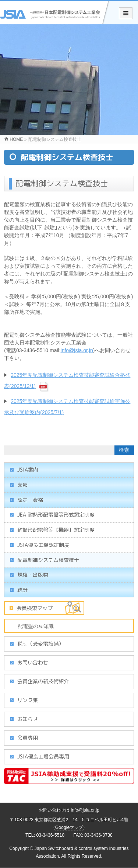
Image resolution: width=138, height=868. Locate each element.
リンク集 (28, 700)
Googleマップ (69, 827)
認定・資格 (30, 500)
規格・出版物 (33, 575)
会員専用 (28, 738)
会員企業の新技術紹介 (43, 681)
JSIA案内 (28, 470)
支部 (22, 485)
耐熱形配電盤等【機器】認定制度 (56, 530)
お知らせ (28, 719)
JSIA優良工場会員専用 (43, 756)
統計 (22, 590)
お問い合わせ (33, 662)
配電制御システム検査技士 (48, 560)
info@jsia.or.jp (77, 350)
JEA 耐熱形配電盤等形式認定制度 (56, 515)
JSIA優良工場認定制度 (43, 545)
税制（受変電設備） (40, 644)
